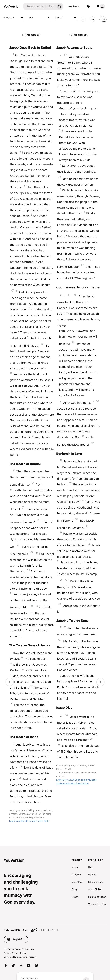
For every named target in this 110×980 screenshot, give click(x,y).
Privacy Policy (10, 953)
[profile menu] (100, 6)
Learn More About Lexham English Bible (29, 821)
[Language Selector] (88, 6)
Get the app (74, 6)
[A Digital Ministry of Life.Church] (55, 928)
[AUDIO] (83, 19)
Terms (23, 953)
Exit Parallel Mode (103, 19)
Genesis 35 (13, 18)
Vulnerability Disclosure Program (20, 957)
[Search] (39, 6)
